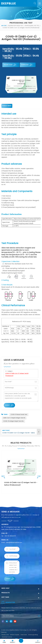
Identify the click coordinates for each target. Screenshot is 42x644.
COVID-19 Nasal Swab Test (19, 415)
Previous (4, 477)
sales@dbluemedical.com (14, 543)
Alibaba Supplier (15, 635)
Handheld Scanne (7, 637)
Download (27, 65)
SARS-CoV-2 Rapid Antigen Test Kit (14, 418)
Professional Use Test (32, 26)
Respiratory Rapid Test (16, 26)
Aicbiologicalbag (33, 635)
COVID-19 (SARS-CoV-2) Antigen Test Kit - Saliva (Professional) (21, 484)
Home (4, 26)
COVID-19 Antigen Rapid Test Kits (13, 421)
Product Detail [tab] (7, 106)
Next (38, 477)
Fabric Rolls (24, 635)
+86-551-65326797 (10, 536)
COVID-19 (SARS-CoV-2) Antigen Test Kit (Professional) (17, 375)
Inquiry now (10, 65)
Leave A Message (21, 641)
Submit (9, 405)
